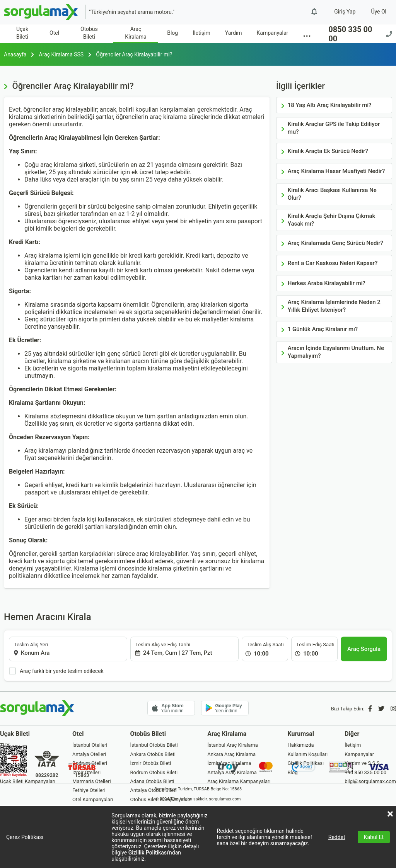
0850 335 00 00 (360, 34)
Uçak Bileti (22, 33)
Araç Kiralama (136, 33)
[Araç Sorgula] (364, 649)
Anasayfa (15, 54)
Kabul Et (374, 837)
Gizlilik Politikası (148, 853)
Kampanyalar (273, 33)
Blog (172, 33)
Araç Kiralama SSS (61, 54)
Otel (54, 33)
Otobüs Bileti (89, 33)
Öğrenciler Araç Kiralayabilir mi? (134, 54)
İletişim (201, 33)
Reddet (337, 837)
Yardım (234, 33)
